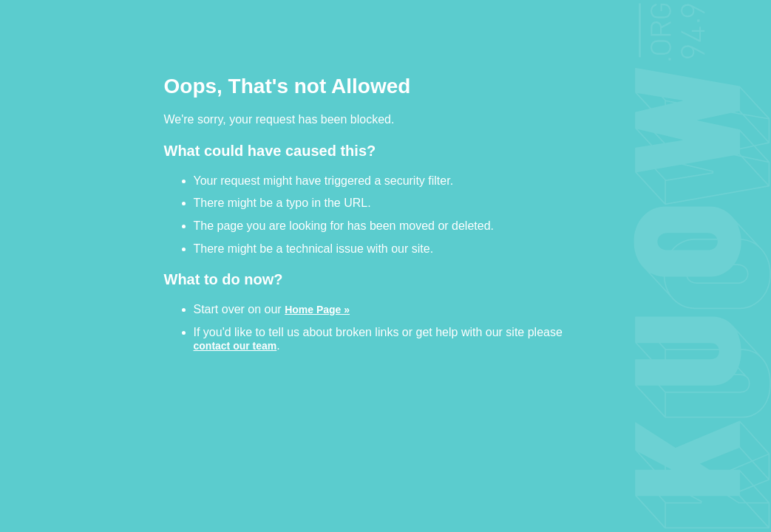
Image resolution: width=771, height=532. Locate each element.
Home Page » (317, 309)
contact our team (235, 345)
